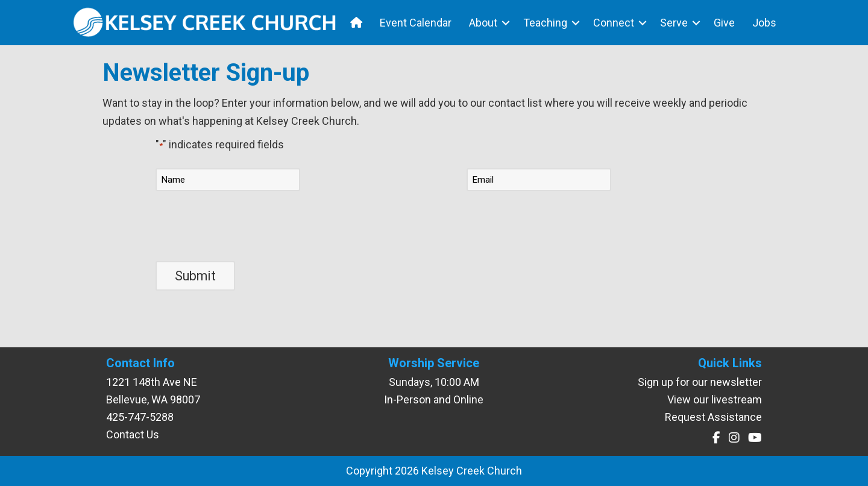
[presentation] (247, 224)
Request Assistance (713, 417)
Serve (674, 23)
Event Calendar (416, 23)
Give (724, 23)
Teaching (545, 23)
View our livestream (715, 399)
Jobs (764, 23)
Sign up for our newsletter (700, 382)
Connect (614, 23)
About (483, 23)
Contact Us (133, 434)
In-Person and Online (434, 399)
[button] (506, 23)
